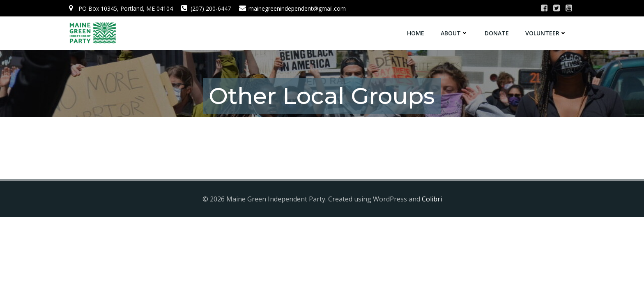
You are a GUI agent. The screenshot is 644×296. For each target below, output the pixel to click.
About (454, 33)
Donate (497, 33)
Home (416, 33)
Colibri (432, 199)
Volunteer (546, 33)
